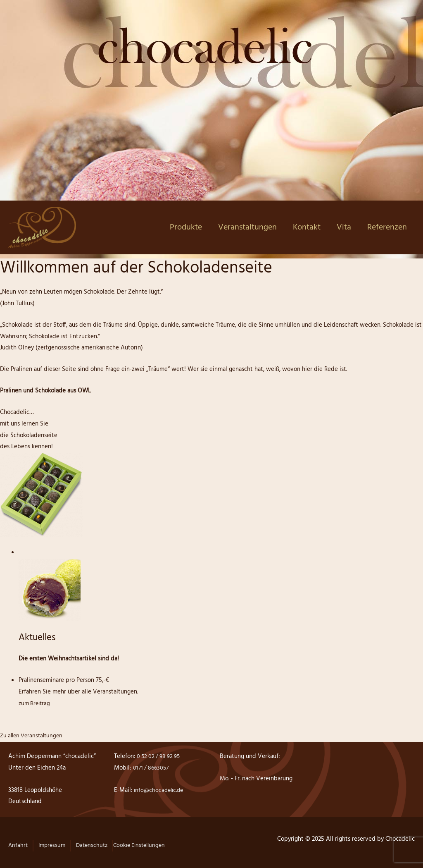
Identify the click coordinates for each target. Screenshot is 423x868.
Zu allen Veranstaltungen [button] (34, 736)
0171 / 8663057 (152, 768)
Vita (344, 227)
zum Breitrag (36, 703)
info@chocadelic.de (160, 790)
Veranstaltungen (247, 227)
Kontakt (307, 227)
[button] (18, 850)
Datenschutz (96, 845)
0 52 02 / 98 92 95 (160, 756)
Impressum (54, 845)
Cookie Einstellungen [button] (146, 845)
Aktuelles (39, 638)
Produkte (186, 227)
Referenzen (387, 227)
